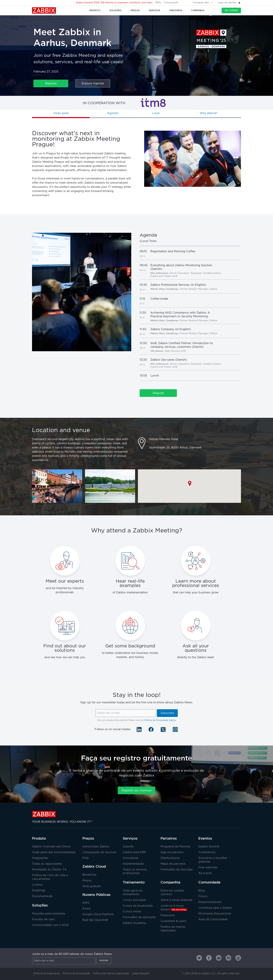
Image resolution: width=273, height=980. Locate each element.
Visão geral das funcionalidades (54, 852)
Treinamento (134, 882)
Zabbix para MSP (134, 852)
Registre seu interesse (137, 791)
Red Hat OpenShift (95, 920)
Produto (39, 838)
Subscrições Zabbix (96, 847)
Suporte (128, 847)
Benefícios (89, 875)
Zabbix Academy (134, 923)
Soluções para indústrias (49, 914)
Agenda (113, 113)
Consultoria (130, 858)
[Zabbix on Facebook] (209, 958)
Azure (86, 909)
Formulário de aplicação (139, 917)
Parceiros (169, 838)
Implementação (133, 864)
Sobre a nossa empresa (176, 900)
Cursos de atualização (138, 906)
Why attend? (209, 113)
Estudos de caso (43, 919)
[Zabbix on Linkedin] (228, 958)
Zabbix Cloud (94, 866)
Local (156, 113)
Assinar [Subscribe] (104, 960)
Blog (202, 891)
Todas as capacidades (47, 864)
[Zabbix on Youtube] (238, 958)
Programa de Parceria (175, 847)
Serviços (130, 838)
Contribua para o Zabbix (215, 908)
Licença (37, 885)
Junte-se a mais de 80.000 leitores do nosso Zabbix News (72, 954)
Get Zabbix (231, 10)
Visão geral (61, 113)
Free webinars (208, 868)
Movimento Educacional (215, 914)
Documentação (42, 896)
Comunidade (171, 3)
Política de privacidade (76, 974)
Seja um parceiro (172, 852)
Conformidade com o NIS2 (50, 925)
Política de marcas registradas (111, 974)
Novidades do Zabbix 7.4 (49, 870)
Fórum (203, 896)
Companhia (170, 882)
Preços (88, 838)
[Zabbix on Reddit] (219, 958)
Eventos (205, 838)
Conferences (207, 852)
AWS (86, 903)
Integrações (40, 858)
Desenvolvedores (210, 902)
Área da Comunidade (213, 919)
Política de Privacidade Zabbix (160, 720)
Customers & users (173, 921)
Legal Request (141, 974)
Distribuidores (170, 858)
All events (205, 873)
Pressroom (168, 915)
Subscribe (167, 713)
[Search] (188, 3)
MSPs (158, 3)
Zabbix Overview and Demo (51, 847)
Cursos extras (132, 912)
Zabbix (44, 10)
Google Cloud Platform (98, 914)
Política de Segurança (47, 974)
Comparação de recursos (99, 852)
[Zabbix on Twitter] (199, 958)
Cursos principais (134, 900)
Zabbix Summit (209, 847)
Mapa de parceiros (173, 864)
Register (51, 84)
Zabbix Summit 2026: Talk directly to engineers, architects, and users (114, 3)
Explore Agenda (93, 84)
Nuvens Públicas (96, 895)
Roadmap (39, 891)
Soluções (40, 905)
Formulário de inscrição (177, 870)
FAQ (85, 858)
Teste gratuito (92, 886)
